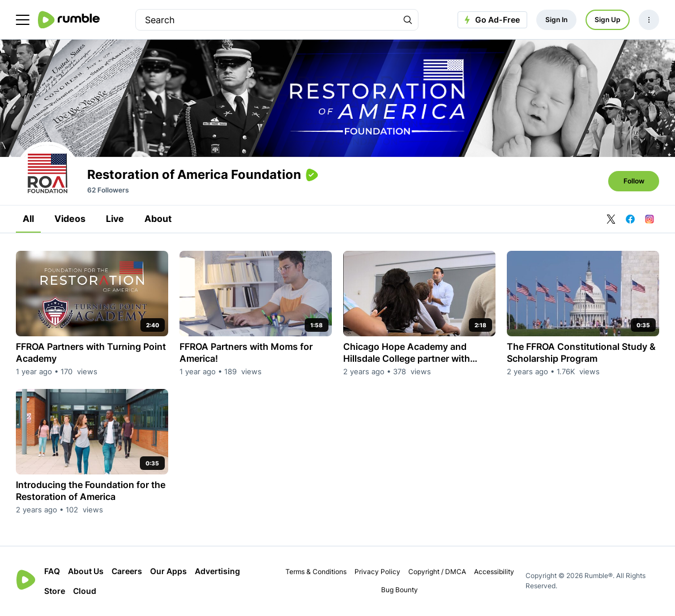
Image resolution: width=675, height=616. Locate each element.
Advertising (217, 571)
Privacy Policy (377, 572)
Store (55, 591)
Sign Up (608, 20)
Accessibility (494, 572)
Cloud (85, 591)
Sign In (556, 20)
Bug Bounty (400, 590)
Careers (127, 571)
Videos (70, 219)
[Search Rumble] (408, 20)
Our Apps (168, 571)
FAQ (52, 571)
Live (115, 219)
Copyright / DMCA (437, 572)
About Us (86, 571)
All (28, 219)
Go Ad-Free (491, 20)
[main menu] (23, 20)
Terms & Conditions (316, 572)
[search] (267, 20)
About (158, 219)
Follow (634, 181)
